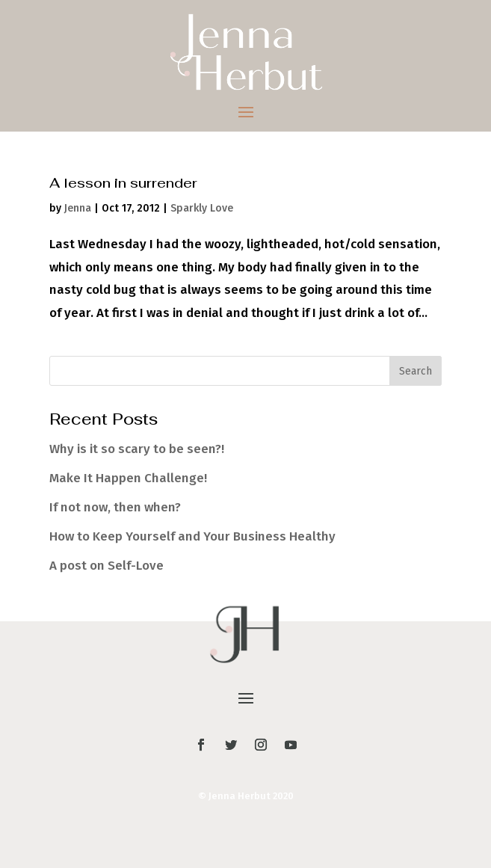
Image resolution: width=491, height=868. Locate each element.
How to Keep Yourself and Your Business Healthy (192, 536)
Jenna (78, 208)
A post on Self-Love (106, 566)
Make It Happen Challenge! (128, 478)
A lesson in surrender (123, 183)
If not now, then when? (115, 507)
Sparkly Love (202, 208)
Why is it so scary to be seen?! (137, 449)
